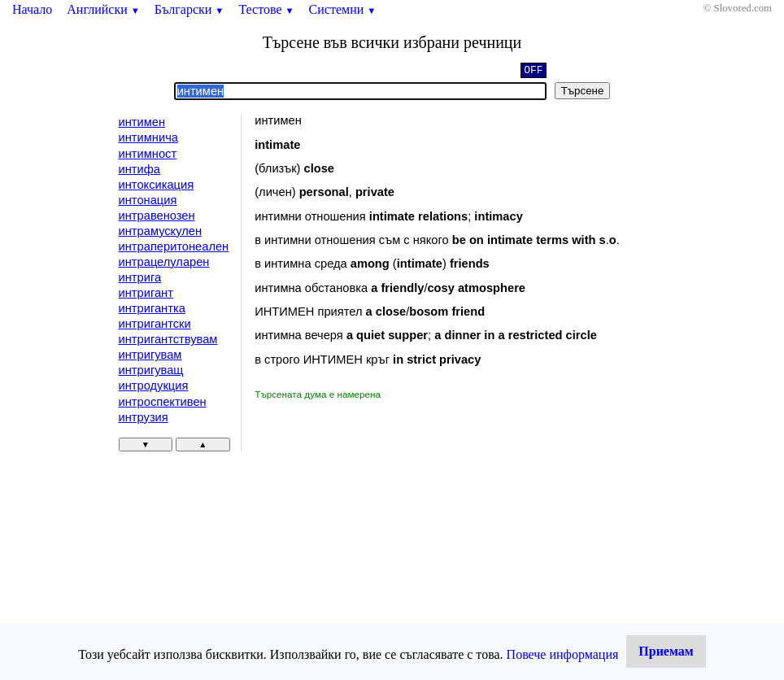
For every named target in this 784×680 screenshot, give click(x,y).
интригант (146, 293)
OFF (533, 72)
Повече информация (563, 654)
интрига (140, 277)
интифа (139, 169)
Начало (32, 9)
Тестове (266, 9)
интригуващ (151, 370)
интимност (148, 154)
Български (189, 9)
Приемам (666, 651)
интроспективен (163, 402)
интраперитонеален (174, 246)
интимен (142, 122)
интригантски (155, 324)
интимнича (148, 137)
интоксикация (156, 185)
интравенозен (157, 216)
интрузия (144, 417)
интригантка (152, 308)
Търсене (583, 91)
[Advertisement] (392, 524)
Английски (103, 9)
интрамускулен (160, 231)
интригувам (150, 355)
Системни (343, 9)
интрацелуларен (164, 262)
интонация (148, 200)
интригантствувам (168, 339)
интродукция (154, 386)
